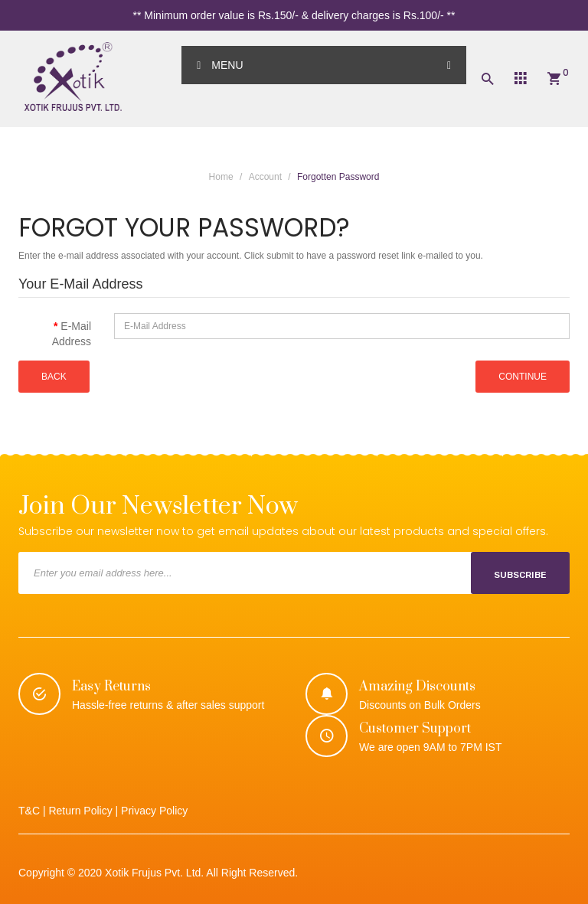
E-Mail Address (72, 334)
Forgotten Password (338, 177)
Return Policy (80, 811)
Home (221, 177)
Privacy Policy (154, 811)
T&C (29, 811)
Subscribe (520, 575)
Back (54, 377)
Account (265, 177)
